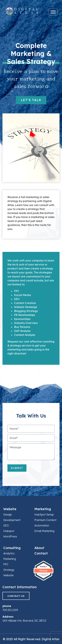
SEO (6, 525)
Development (12, 520)
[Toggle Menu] (53, 12)
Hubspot (9, 531)
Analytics (9, 553)
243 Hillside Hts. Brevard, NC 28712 (24, 621)
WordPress (10, 536)
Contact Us (16, 596)
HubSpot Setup (44, 515)
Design (8, 515)
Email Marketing (44, 531)
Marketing (43, 509)
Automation (42, 525)
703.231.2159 (10, 610)
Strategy (9, 570)
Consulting (12, 548)
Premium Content (45, 520)
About (39, 548)
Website (10, 509)
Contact (41, 553)
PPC (6, 564)
